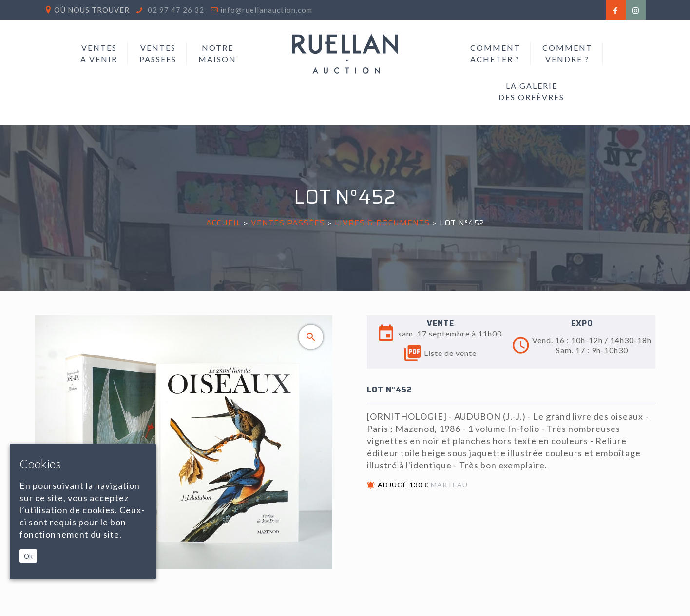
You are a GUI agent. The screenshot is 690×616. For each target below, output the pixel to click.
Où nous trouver (92, 10)
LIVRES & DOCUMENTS (382, 223)
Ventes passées (288, 223)
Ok (28, 556)
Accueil (224, 223)
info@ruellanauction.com (266, 10)
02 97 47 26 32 (175, 10)
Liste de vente (441, 353)
